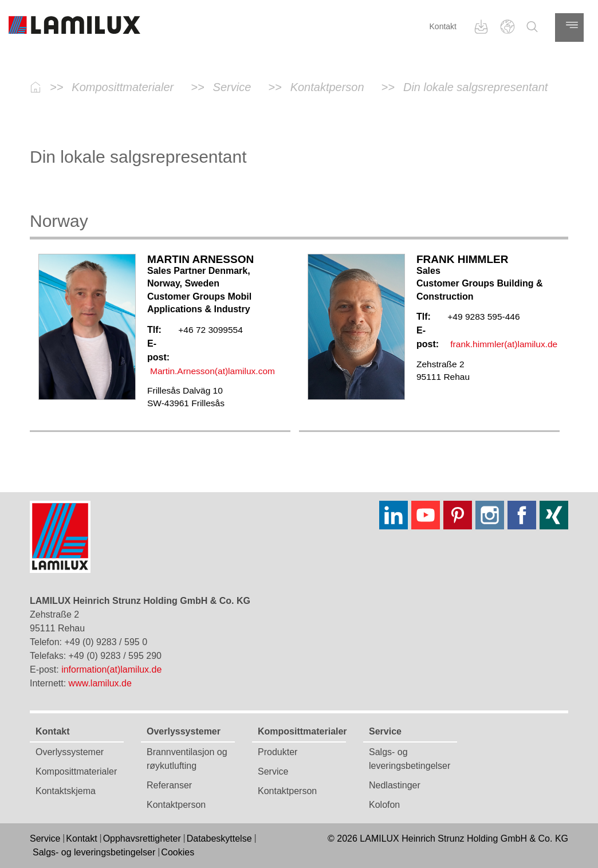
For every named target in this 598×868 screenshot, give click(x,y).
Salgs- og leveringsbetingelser (94, 852)
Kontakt (443, 26)
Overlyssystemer (70, 752)
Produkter (278, 752)
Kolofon (384, 805)
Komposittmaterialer (76, 771)
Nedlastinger (395, 785)
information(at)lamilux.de (111, 669)
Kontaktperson (176, 805)
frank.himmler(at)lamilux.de (504, 344)
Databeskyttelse (219, 838)
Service (273, 771)
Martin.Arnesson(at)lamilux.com (213, 371)
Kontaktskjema (66, 791)
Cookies (178, 852)
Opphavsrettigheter (142, 838)
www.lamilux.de (100, 683)
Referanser (169, 785)
